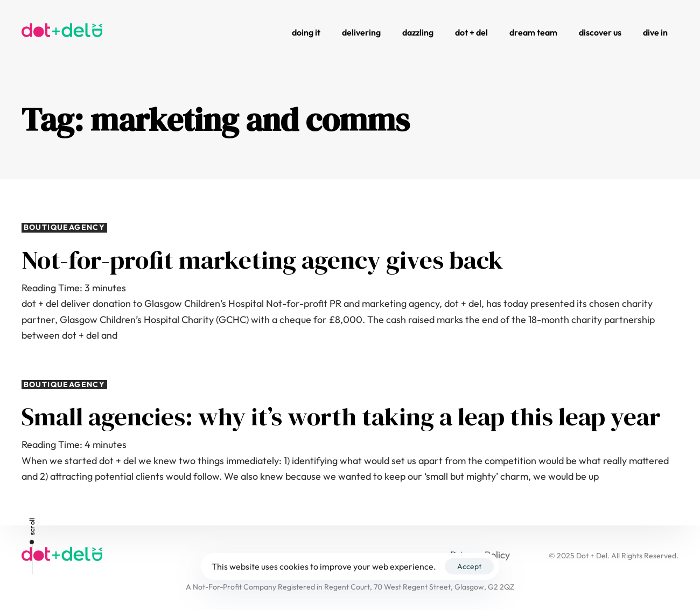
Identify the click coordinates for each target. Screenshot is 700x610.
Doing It (306, 32)
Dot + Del (471, 32)
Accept (469, 566)
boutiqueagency (65, 227)
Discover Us (600, 32)
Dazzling (418, 32)
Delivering (361, 32)
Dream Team (533, 32)
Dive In (655, 32)
